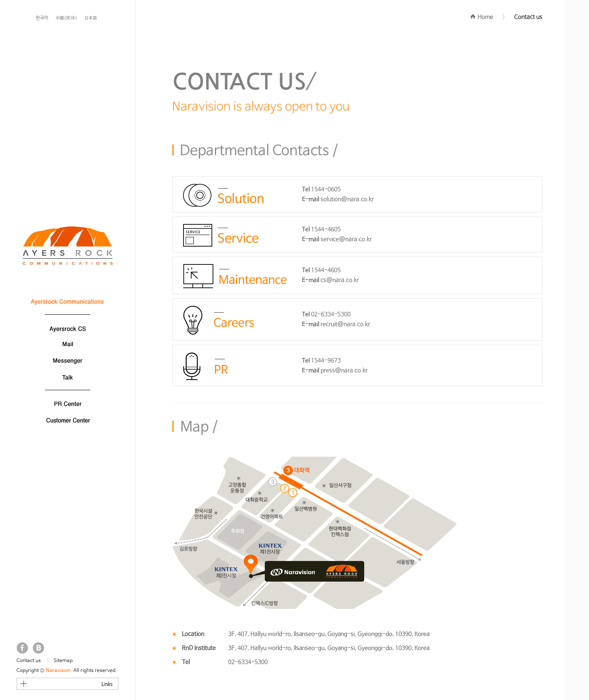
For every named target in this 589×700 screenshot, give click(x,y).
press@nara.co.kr (344, 370)
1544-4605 (326, 229)
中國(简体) (66, 18)
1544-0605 (326, 189)
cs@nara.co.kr (340, 280)
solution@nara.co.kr (347, 199)
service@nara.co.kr (346, 239)
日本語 (91, 18)
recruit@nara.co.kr (345, 324)
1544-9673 (326, 361)
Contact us (29, 661)
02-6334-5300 (331, 314)
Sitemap (63, 661)
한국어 (42, 18)
